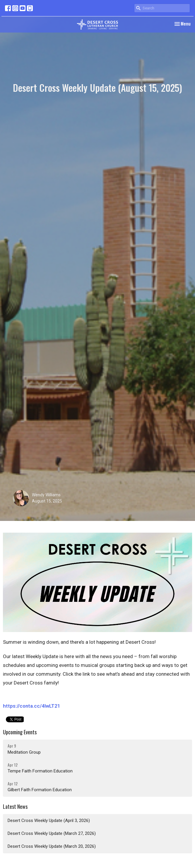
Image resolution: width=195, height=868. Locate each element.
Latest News (15, 806)
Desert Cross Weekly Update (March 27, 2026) (52, 833)
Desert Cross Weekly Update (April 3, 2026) (49, 821)
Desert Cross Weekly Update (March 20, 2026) (52, 846)
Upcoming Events (20, 732)
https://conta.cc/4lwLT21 (32, 706)
